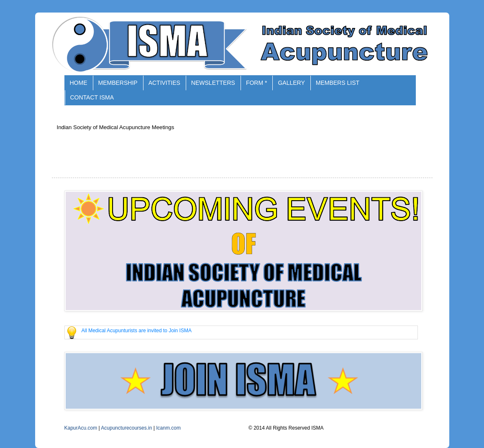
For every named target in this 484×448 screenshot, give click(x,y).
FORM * (257, 83)
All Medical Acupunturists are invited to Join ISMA (137, 331)
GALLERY (291, 83)
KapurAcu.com (81, 428)
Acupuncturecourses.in (126, 428)
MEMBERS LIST (338, 83)
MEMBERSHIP (118, 83)
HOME (79, 83)
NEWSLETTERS (213, 83)
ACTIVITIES (164, 83)
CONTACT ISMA (92, 97)
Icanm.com (168, 428)
